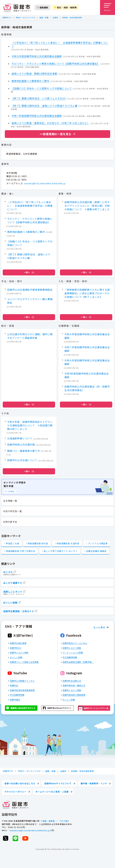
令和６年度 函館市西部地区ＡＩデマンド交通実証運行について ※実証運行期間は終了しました (30, 425)
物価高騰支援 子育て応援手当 (21, 551)
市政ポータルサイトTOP (26, 17)
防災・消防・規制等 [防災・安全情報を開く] (65, 7)
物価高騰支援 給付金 (38, 543)
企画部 (55, 17)
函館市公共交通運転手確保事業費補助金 (30, 289)
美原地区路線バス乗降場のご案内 (30, 81)
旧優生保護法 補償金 (96, 551)
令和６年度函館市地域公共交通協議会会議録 (87, 362)
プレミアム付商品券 (98, 543)
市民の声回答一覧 (12, 511)
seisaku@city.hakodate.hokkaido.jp (45, 183)
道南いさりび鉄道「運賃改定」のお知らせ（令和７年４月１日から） (51, 123)
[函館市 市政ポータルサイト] (17, 7)
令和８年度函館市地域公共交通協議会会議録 (37, 56)
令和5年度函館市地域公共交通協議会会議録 (86, 375)
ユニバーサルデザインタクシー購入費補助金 (30, 301)
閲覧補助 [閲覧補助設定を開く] (42, 7)
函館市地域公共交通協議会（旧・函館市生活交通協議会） (87, 388)
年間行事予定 (10, 522)
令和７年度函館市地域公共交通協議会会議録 (37, 116)
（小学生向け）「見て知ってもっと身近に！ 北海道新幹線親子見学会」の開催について (60, 44)
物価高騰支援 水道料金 (68, 543)
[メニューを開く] (108, 7)
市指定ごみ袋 (13, 543)
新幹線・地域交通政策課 (72, 17)
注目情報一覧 (10, 501)
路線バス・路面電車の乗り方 (24, 451)
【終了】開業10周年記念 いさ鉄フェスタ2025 (39, 98)
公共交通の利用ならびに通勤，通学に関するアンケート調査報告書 (30, 336)
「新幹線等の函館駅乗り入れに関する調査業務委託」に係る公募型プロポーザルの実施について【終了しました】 (87, 293)
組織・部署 (44, 17)
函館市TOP (7, 17)
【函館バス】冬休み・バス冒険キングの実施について (42, 88)
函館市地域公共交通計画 (21, 444)
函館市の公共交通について (22, 460)
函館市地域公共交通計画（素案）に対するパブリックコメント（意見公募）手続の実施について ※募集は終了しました (87, 206)
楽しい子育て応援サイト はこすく (61, 551)
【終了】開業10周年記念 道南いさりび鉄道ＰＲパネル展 (44, 106)
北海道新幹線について (20, 438)
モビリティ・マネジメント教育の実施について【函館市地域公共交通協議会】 (55, 64)
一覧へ (29, 273)
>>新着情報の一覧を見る (56, 134)
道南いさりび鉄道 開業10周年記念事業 (34, 74)
